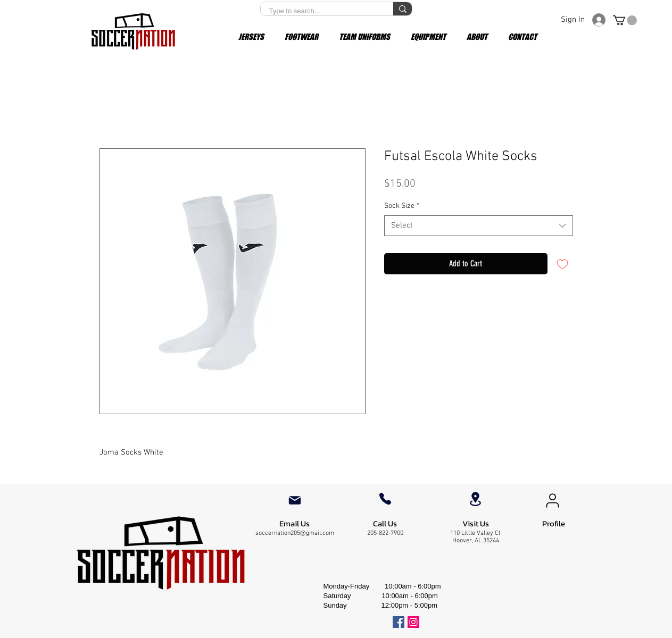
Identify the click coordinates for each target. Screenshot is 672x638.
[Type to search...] (320, 11)
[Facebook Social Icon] (399, 622)
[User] (553, 500)
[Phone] (385, 499)
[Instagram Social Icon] (413, 622)
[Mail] (295, 500)
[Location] (476, 499)
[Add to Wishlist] (562, 264)
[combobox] (479, 226)
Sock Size (402, 206)
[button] (625, 20)
